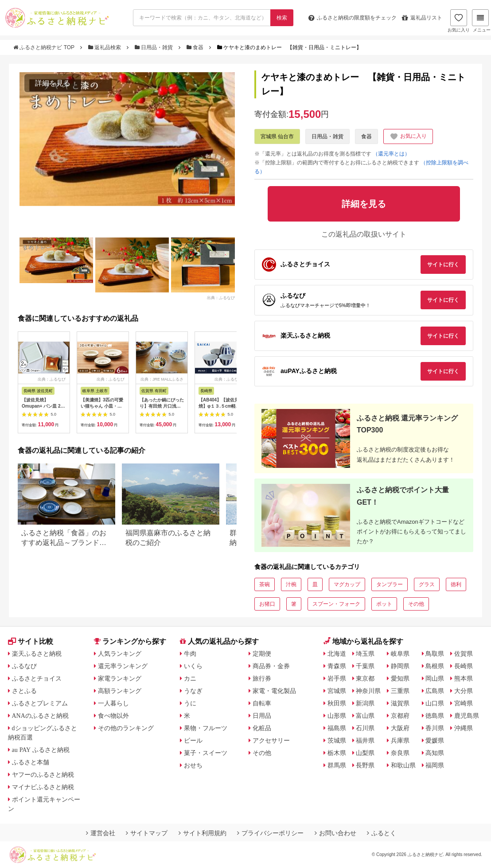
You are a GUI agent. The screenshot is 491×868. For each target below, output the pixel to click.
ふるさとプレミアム (40, 703)
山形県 (337, 716)
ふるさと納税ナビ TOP (45, 47)
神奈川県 (368, 691)
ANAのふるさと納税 (40, 716)
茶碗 (265, 584)
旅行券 (262, 678)
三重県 (400, 691)
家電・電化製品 (274, 691)
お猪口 (267, 604)
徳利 (456, 584)
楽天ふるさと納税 (37, 654)
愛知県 (400, 678)
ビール (193, 740)
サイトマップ (147, 833)
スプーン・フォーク (336, 604)
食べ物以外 (113, 716)
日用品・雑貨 (155, 47)
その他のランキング (126, 728)
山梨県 (365, 753)
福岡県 (435, 765)
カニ (190, 678)
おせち (193, 765)
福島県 (337, 728)
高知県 (435, 753)
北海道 (337, 654)
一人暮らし (113, 703)
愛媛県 (435, 740)
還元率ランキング (123, 666)
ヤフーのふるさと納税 (43, 775)
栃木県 (337, 753)
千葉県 (365, 666)
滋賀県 (400, 703)
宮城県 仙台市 (277, 136)
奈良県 (400, 753)
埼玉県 (365, 654)
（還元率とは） (391, 154)
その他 (416, 604)
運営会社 (101, 833)
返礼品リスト (422, 18)
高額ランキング (120, 691)
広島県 (435, 691)
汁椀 (291, 584)
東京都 (365, 678)
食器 (196, 47)
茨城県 (337, 740)
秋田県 (337, 703)
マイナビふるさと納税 (43, 787)
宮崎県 (464, 703)
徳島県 (435, 716)
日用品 (262, 716)
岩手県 (337, 678)
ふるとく (382, 833)
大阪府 (400, 728)
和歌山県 (403, 765)
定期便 (262, 654)
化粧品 (262, 728)
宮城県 (337, 691)
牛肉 (190, 654)
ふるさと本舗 (31, 762)
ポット (384, 604)
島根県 (435, 666)
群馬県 (337, 765)
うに (190, 703)
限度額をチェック (353, 18)
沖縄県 (464, 728)
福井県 (365, 740)
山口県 (435, 703)
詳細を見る (53, 83)
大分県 (464, 691)
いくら (193, 666)
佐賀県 (464, 654)
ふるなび (24, 666)
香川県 (435, 728)
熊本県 (464, 678)
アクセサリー (271, 740)
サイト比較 (31, 641)
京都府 (400, 716)
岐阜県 (400, 654)
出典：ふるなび (221, 297)
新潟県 (365, 703)
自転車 (262, 703)
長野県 (365, 765)
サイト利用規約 (203, 833)
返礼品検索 (105, 47)
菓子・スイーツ (206, 753)
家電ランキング (120, 678)
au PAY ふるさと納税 (41, 750)
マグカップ (347, 584)
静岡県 (400, 666)
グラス (427, 584)
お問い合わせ (335, 833)
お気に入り (459, 21)
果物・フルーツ (206, 728)
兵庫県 (400, 740)
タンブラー (390, 584)
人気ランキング (120, 654)
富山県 (365, 716)
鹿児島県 (467, 716)
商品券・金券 (271, 666)
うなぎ (193, 691)
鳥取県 (435, 654)
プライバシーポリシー (270, 833)
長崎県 (464, 666)
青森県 (337, 666)
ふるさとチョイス (37, 678)
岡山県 (435, 678)
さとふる (24, 691)
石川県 (365, 728)
